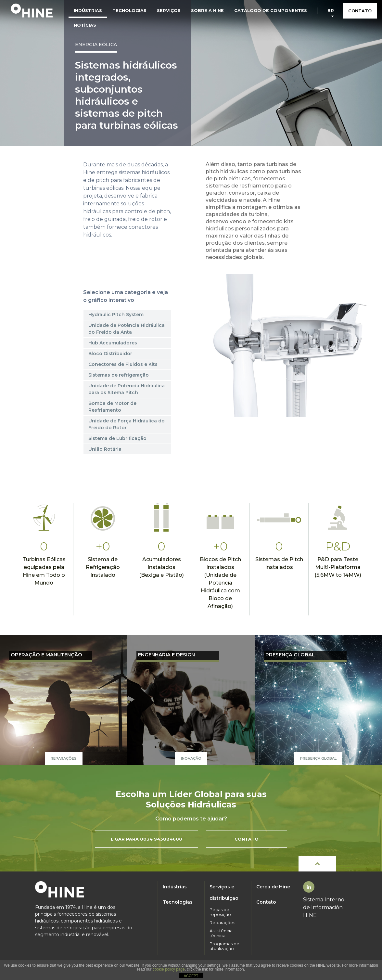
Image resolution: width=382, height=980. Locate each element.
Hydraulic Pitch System (116, 315)
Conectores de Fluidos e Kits (123, 364)
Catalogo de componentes (271, 11)
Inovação (191, 758)
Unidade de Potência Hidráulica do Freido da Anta (127, 329)
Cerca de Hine (273, 887)
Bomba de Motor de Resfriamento (112, 407)
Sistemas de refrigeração (119, 375)
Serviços (169, 11)
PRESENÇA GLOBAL (290, 655)
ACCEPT (191, 976)
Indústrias (88, 11)
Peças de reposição (220, 912)
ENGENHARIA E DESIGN (166, 655)
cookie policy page (169, 969)
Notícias (85, 25)
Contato (266, 902)
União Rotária (105, 449)
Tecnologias (129, 11)
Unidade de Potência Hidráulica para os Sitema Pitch (127, 389)
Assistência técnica (221, 933)
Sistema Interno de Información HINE (324, 907)
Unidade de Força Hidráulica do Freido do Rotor (127, 424)
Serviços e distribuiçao (224, 892)
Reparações (64, 758)
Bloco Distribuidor (110, 354)
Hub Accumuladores (113, 343)
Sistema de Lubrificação (117, 438)
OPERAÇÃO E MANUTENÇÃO (46, 655)
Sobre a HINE (207, 11)
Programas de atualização (224, 946)
